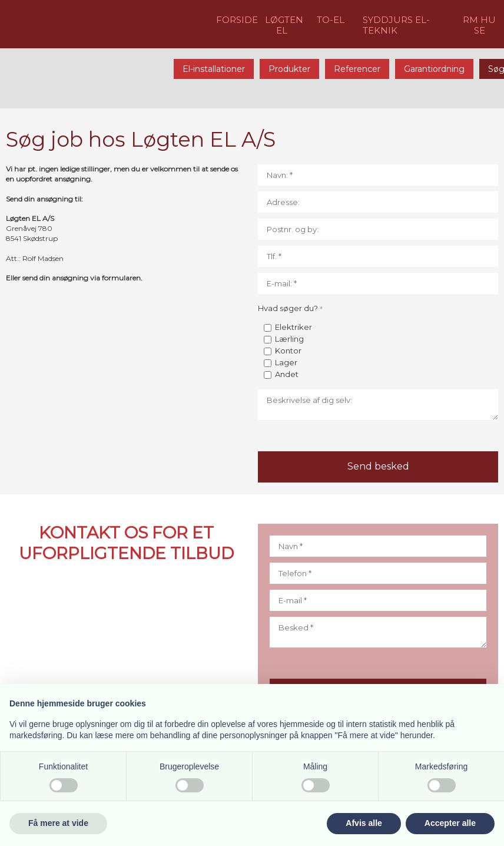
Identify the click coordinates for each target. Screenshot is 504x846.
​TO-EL (331, 20)
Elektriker (294, 327)
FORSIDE (237, 20)
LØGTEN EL (284, 25)
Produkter (289, 69)
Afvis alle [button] (364, 823)
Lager (286, 362)
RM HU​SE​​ (479, 25)
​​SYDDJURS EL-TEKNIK (396, 25)
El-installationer (214, 69)
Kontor (288, 351)
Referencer (357, 69)
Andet (287, 374)
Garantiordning (434, 69)
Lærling (289, 339)
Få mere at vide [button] (58, 823)
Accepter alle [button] (450, 823)
